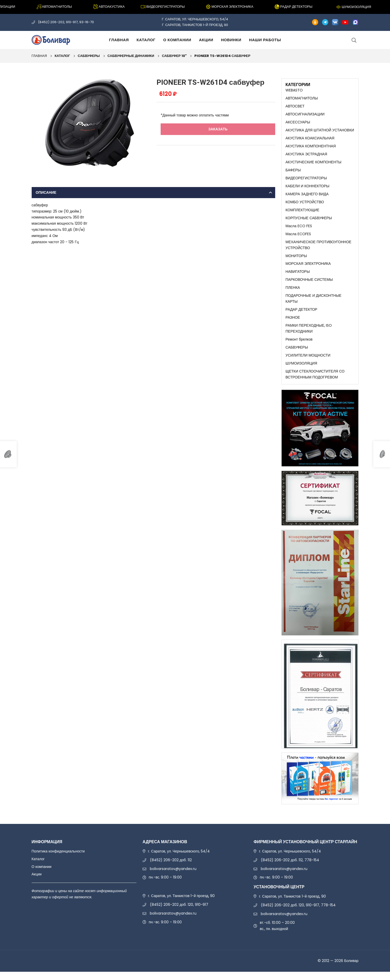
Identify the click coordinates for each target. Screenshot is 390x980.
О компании (177, 40)
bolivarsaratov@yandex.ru (173, 877)
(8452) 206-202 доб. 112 (171, 868)
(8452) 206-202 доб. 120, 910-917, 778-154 (298, 913)
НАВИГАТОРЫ (298, 277)
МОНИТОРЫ (296, 260)
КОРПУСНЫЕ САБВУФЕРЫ (309, 221)
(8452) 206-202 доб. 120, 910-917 (179, 913)
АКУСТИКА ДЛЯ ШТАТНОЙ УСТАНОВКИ (320, 131)
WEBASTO (294, 90)
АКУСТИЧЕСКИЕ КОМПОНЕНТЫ (313, 164)
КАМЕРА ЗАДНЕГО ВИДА (307, 197)
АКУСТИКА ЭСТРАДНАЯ (306, 156)
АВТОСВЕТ (295, 107)
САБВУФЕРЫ (89, 56)
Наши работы (265, 40)
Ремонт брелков (299, 346)
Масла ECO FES (299, 230)
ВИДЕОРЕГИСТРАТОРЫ (306, 180)
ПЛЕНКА (293, 293)
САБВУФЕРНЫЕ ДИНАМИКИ (131, 56)
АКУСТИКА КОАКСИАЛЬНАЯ (310, 139)
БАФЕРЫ (293, 172)
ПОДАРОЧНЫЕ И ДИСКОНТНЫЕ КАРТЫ (313, 304)
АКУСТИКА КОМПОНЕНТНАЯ (311, 148)
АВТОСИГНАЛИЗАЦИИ (305, 115)
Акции (206, 40)
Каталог (146, 40)
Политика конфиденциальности (58, 859)
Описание (46, 192)
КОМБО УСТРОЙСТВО (305, 205)
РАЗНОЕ (293, 324)
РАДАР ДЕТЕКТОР (301, 315)
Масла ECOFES (298, 238)
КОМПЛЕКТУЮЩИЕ (302, 213)
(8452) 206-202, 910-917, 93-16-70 (66, 22)
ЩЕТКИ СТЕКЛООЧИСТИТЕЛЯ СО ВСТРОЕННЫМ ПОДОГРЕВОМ (315, 382)
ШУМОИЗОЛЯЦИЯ (301, 371)
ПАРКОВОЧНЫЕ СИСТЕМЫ (309, 285)
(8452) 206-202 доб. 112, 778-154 (290, 868)
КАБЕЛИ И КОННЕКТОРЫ (307, 189)
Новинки (231, 40)
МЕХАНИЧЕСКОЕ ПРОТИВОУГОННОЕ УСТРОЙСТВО (318, 249)
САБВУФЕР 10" (174, 56)
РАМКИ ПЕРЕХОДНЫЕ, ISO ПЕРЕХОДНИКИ (309, 335)
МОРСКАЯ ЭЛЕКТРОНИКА (308, 268)
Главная (119, 40)
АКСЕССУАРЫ (298, 123)
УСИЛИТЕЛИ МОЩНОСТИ (308, 362)
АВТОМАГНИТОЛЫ (302, 98)
